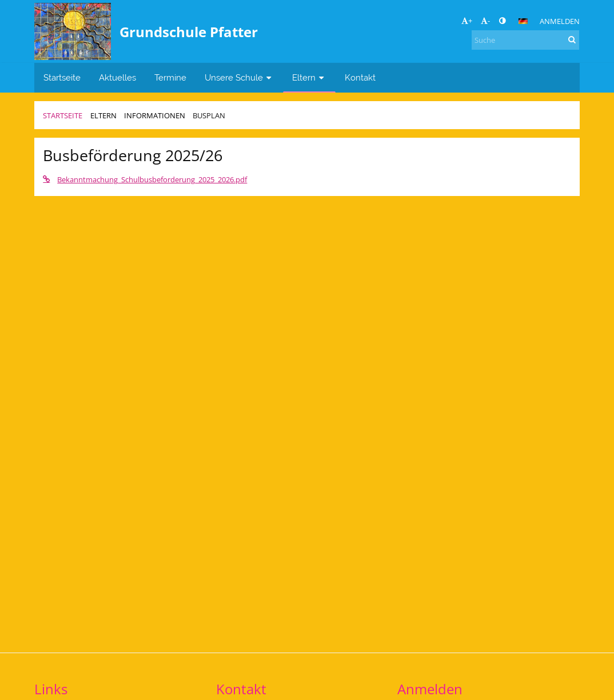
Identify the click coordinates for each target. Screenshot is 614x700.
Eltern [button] (309, 77)
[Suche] (525, 40)
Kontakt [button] (360, 77)
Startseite (63, 115)
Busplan (209, 115)
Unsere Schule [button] (239, 77)
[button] (523, 21)
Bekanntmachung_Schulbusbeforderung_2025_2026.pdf (145, 179)
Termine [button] (170, 77)
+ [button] (467, 21)
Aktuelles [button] (117, 77)
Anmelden (560, 21)
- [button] (485, 21)
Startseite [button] (62, 77)
